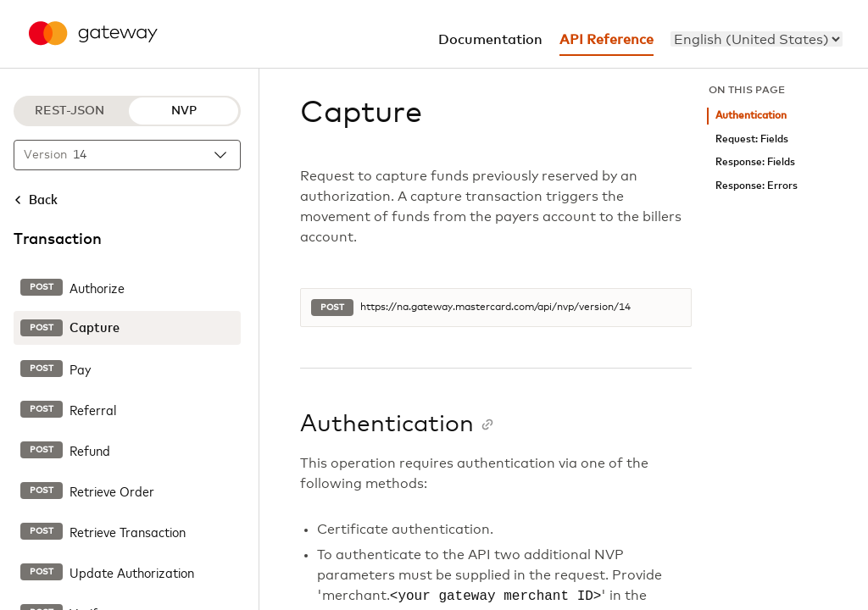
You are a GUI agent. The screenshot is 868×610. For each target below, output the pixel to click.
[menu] (757, 39)
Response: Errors (757, 186)
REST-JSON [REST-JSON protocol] (70, 111)
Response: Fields (755, 162)
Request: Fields (752, 139)
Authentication (751, 116)
